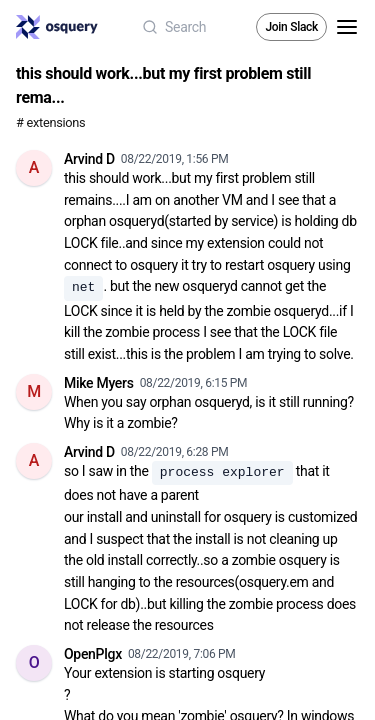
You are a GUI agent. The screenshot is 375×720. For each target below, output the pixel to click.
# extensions (50, 122)
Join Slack (291, 27)
